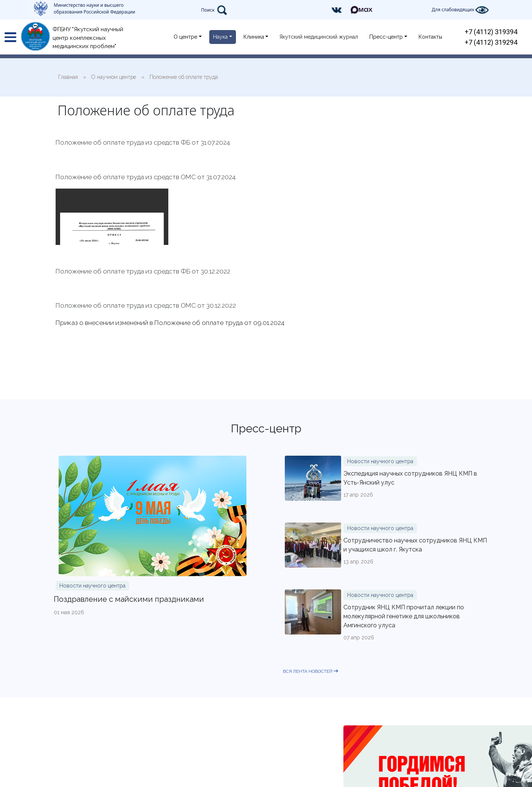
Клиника (254, 37)
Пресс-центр (386, 37)
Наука (220, 37)
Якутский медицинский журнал (319, 37)
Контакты (430, 37)
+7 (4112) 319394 (491, 32)
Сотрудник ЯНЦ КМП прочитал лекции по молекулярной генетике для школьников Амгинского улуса (404, 616)
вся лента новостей (311, 671)
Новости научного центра (92, 586)
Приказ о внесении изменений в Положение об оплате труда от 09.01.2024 (170, 323)
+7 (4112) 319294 (491, 42)
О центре (185, 37)
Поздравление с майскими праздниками (129, 599)
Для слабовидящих (460, 10)
